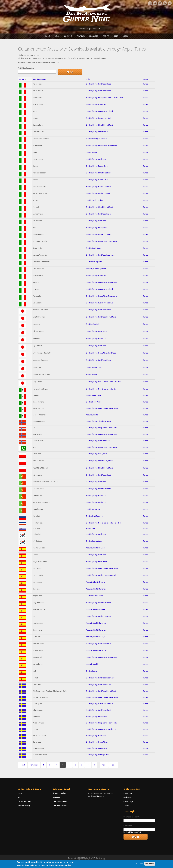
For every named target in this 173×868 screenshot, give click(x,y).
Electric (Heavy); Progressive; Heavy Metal (102, 241)
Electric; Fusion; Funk (94, 367)
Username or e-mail (131, 817)
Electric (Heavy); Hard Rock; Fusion (99, 187)
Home (48, 36)
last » (114, 765)
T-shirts (126, 806)
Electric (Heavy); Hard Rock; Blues (98, 360)
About (20, 797)
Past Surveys (128, 801)
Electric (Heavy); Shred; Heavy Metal (99, 125)
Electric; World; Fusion (94, 200)
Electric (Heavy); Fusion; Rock (97, 104)
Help (116, 36)
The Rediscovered (60, 801)
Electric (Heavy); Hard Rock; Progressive (101, 255)
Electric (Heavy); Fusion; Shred (97, 166)
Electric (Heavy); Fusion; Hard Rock (99, 118)
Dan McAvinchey (24, 801)
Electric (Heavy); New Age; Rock (98, 755)
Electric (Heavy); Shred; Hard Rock (98, 173)
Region (23, 79)
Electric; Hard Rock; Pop (95, 516)
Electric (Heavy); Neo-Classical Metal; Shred (102, 389)
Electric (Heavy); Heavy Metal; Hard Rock (101, 353)
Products (94, 36)
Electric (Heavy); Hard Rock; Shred (98, 84)
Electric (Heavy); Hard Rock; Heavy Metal (101, 317)
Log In (125, 36)
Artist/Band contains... (26, 68)
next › (104, 765)
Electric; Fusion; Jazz (94, 262)
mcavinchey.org (24, 806)
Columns (68, 36)
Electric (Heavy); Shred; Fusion (97, 132)
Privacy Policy (115, 862)
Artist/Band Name (39, 79)
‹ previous (34, 765)
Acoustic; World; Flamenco (96, 589)
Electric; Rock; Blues (94, 248)
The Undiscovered (60, 806)
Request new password (132, 832)
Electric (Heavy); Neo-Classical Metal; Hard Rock (104, 382)
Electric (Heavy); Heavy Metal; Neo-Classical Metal (105, 98)
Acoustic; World (92, 415)
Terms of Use (99, 862)
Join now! (100, 796)
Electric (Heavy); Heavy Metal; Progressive (102, 145)
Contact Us (128, 793)
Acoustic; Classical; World (96, 582)
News (57, 36)
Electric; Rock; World (94, 395)
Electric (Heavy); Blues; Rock (96, 562)
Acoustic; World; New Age (96, 548)
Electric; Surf (91, 529)
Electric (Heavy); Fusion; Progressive (99, 303)
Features (81, 36)
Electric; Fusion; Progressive (96, 139)
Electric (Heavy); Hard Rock (96, 159)
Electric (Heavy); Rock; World (97, 331)
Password (128, 826)
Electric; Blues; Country (95, 596)
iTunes (145, 79)
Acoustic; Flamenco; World (96, 269)
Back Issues (128, 797)
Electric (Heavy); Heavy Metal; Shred (99, 111)
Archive (106, 36)
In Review (57, 797)
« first (23, 765)
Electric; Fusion (92, 152)
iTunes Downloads (60, 793)
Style (88, 79)
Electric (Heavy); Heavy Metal (97, 228)
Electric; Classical (93, 324)
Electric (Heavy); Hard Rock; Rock (98, 193)
